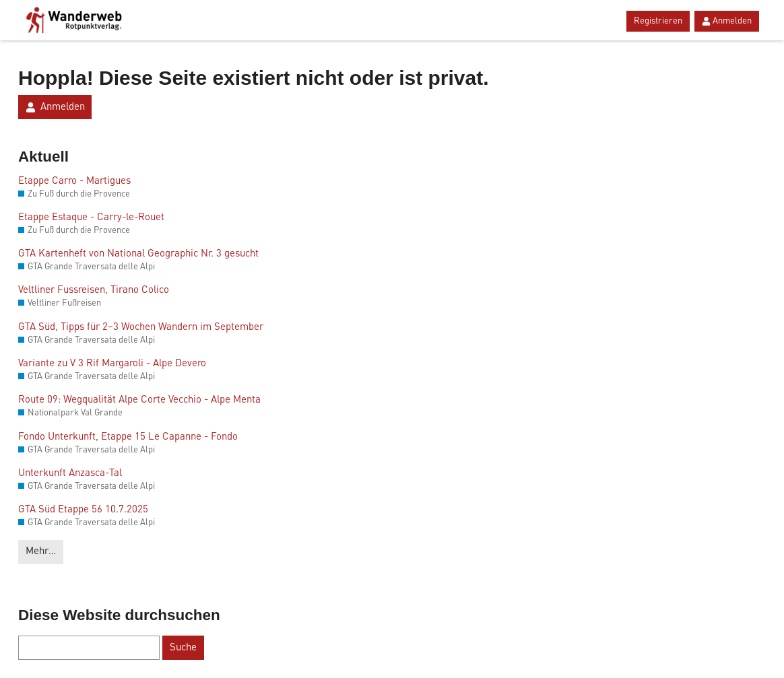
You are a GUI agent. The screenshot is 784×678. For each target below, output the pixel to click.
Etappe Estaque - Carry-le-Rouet (91, 218)
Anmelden (727, 21)
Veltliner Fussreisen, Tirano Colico (94, 291)
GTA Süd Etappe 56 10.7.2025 (83, 510)
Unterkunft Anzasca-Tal (70, 474)
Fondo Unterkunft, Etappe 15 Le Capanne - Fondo (128, 437)
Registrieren (658, 21)
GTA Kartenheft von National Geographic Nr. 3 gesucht (138, 254)
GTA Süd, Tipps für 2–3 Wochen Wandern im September (141, 328)
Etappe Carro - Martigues (74, 181)
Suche (183, 648)
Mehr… (41, 552)
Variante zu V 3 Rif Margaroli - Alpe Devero (112, 364)
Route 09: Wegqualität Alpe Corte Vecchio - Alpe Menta (139, 400)
